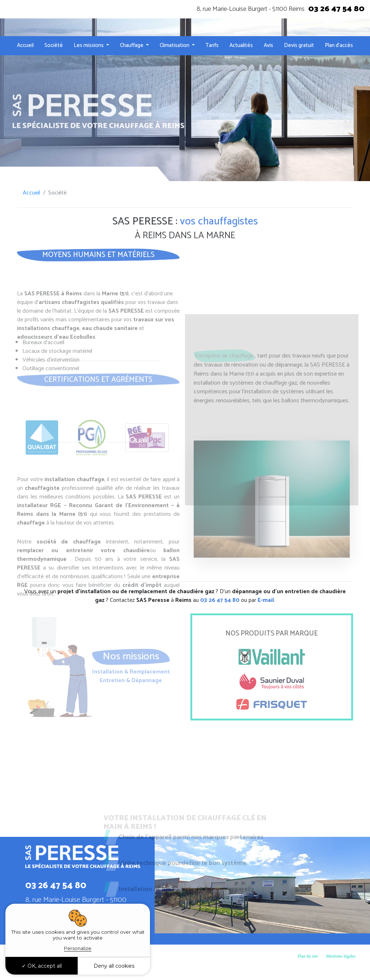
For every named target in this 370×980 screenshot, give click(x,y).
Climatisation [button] (175, 45)
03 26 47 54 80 (336, 9)
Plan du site (308, 956)
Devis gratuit (299, 45)
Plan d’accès (339, 45)
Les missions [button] (89, 45)
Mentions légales (341, 956)
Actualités (241, 45)
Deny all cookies (114, 966)
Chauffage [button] (132, 45)
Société (54, 45)
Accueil (25, 45)
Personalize (78, 948)
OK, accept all (42, 966)
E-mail (266, 600)
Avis (268, 45)
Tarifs (212, 45)
